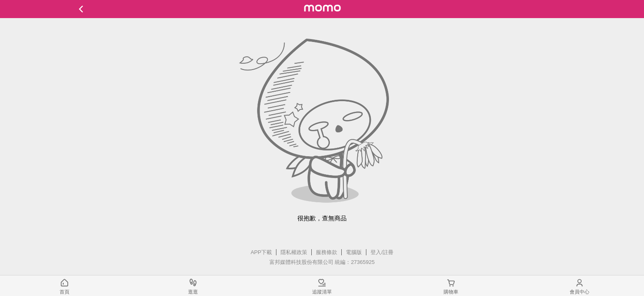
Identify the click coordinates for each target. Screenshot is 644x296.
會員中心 (580, 292)
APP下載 (261, 252)
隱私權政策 (294, 252)
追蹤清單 (322, 292)
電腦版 (354, 252)
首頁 (64, 292)
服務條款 (327, 252)
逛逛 (193, 292)
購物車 (451, 292)
